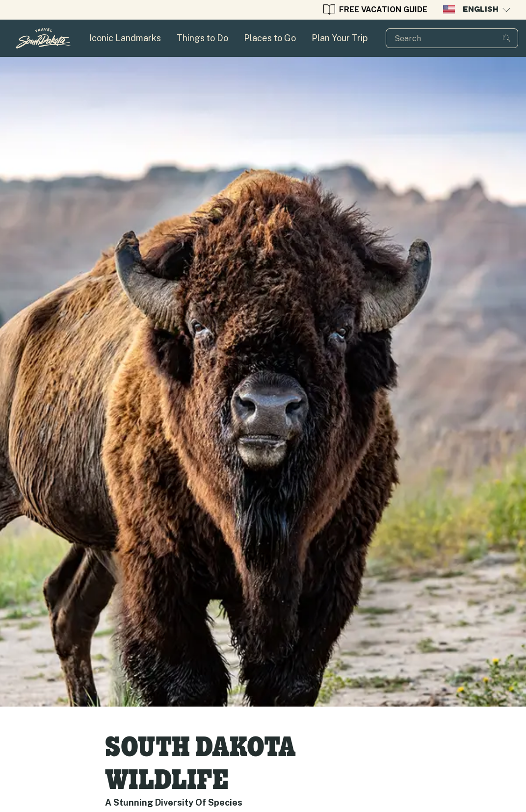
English (477, 10)
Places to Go (270, 38)
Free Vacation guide (375, 10)
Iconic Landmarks (125, 38)
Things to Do (202, 38)
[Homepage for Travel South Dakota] (43, 38)
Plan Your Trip (340, 38)
